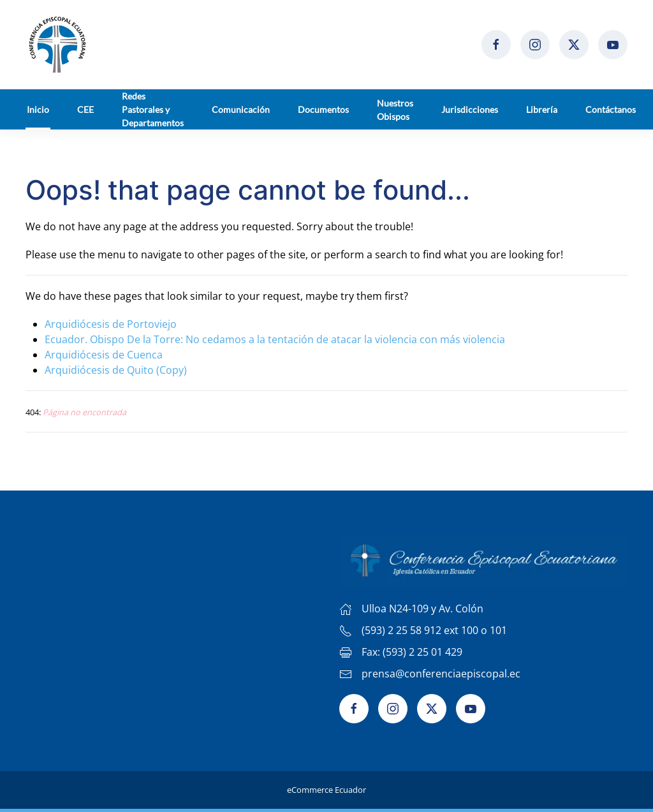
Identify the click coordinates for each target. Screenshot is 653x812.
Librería (542, 109)
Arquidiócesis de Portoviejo (111, 324)
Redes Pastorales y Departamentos (153, 109)
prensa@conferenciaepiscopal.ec (441, 674)
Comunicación (241, 109)
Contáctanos (611, 109)
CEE (85, 109)
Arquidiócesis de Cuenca (104, 355)
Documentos (323, 109)
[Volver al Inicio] (57, 45)
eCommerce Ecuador (326, 790)
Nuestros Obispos (395, 110)
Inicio (38, 109)
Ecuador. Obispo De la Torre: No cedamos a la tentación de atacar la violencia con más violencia (275, 339)
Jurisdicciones (470, 109)
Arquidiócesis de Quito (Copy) (116, 370)
